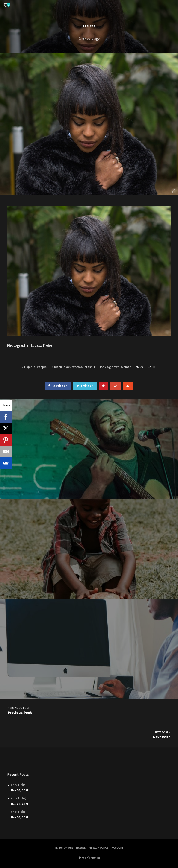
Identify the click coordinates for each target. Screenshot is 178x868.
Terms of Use (64, 848)
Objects (89, 26)
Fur (96, 367)
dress (88, 367)
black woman (73, 367)
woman (126, 367)
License (81, 848)
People (42, 367)
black (58, 367)
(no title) (19, 785)
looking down (110, 367)
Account (117, 848)
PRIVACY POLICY (99, 848)
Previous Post (89, 711)
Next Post (89, 735)
